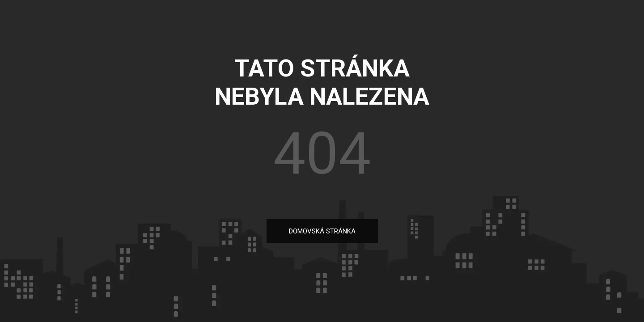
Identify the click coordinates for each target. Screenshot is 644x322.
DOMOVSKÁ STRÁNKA (322, 231)
